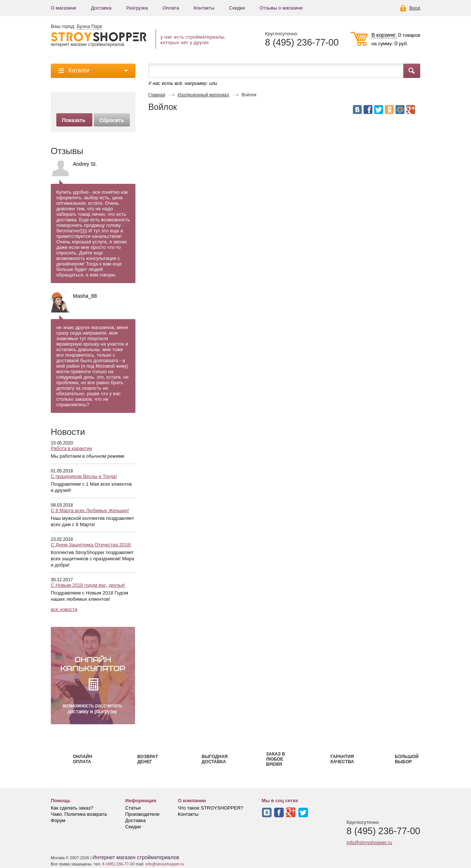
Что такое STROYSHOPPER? (210, 808)
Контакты (204, 8)
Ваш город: (76, 26)
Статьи (133, 808)
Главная (157, 95)
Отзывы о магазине (281, 8)
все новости (64, 609)
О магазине (63, 8)
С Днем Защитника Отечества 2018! (91, 545)
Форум (58, 820)
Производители (142, 814)
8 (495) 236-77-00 (302, 42)
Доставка (101, 8)
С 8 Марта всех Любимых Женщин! (90, 510)
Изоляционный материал (203, 95)
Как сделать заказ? (72, 808)
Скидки (237, 8)
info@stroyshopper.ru (369, 842)
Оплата (171, 8)
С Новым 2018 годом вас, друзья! (88, 585)
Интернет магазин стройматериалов (136, 857)
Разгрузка (137, 8)
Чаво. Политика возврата (79, 814)
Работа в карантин (71, 448)
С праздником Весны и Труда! (84, 476)
